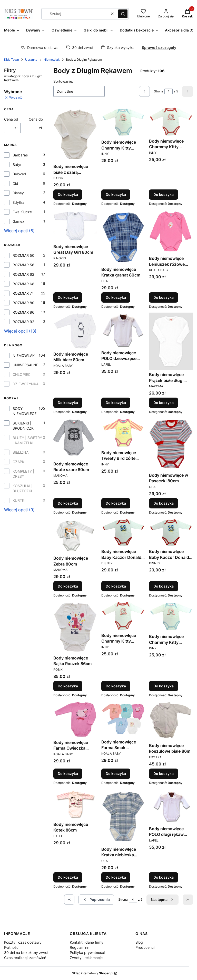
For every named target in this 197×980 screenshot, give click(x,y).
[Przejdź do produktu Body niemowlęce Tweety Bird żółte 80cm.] (123, 433)
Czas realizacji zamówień (25, 958)
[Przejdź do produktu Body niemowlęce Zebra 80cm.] (75, 536)
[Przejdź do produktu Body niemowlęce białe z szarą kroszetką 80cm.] (75, 134)
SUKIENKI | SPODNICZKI (24, 426)
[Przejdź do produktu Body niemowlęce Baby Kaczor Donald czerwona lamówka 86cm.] (171, 532)
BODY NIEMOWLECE (24, 411)
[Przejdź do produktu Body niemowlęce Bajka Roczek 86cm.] (75, 627)
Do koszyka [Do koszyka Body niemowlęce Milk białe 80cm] (68, 403)
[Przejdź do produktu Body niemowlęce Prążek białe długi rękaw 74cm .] (171, 341)
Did (15, 183)
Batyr (17, 164)
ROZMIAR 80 (23, 303)
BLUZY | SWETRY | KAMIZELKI (27, 440)
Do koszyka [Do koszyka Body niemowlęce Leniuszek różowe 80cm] (164, 297)
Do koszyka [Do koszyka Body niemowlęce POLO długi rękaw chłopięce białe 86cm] (164, 877)
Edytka (18, 202)
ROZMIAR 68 (23, 284)
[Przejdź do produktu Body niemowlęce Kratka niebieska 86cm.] (123, 817)
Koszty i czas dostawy (23, 942)
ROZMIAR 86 (23, 312)
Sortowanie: (63, 81)
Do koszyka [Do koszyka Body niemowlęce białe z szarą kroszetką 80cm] (68, 195)
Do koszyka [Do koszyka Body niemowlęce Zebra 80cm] (68, 586)
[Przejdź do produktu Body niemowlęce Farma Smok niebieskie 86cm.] (123, 719)
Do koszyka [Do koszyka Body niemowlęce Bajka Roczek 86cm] (68, 686)
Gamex (18, 221)
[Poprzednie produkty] (96, 900)
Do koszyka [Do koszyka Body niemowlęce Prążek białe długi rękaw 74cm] (164, 403)
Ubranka (31, 60)
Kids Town (12, 60)
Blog (139, 942)
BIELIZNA (21, 452)
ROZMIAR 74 (23, 293)
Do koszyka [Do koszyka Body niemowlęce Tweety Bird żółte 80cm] (116, 503)
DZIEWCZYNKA (26, 384)
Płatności (12, 947)
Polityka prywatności (87, 952)
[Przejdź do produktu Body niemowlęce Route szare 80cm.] (75, 438)
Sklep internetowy (93, 973)
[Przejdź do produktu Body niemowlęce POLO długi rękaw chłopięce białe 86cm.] (171, 806)
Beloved (19, 174)
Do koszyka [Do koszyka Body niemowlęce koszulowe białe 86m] (164, 774)
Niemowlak (52, 60)
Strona (159, 91)
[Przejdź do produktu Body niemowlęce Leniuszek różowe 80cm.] (171, 232)
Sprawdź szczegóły (159, 47)
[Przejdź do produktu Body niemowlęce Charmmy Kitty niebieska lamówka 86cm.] (171, 616)
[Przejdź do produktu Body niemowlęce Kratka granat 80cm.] (123, 237)
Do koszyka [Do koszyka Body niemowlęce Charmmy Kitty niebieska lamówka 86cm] (164, 686)
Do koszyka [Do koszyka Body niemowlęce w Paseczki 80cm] (164, 503)
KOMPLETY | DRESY (23, 474)
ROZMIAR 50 (23, 255)
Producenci (145, 947)
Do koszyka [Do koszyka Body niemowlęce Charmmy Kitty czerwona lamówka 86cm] (116, 686)
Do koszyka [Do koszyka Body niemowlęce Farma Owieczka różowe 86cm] (68, 774)
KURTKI (19, 500)
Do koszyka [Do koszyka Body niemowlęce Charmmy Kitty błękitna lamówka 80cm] (116, 195)
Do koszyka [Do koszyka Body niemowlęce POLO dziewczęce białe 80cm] (116, 403)
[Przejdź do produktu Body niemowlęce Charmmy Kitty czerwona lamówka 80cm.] (171, 122)
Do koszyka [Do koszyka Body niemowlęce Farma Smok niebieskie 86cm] (116, 774)
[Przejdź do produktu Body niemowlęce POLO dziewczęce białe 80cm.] (123, 330)
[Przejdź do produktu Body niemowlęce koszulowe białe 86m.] (171, 721)
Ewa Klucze (22, 212)
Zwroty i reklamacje (86, 958)
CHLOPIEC (22, 374)
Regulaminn (80, 947)
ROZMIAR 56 (23, 265)
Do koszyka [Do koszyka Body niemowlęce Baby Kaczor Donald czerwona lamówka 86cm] (164, 586)
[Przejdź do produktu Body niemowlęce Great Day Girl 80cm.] (75, 226)
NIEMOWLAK (24, 355)
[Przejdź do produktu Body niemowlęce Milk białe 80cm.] (75, 331)
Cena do (36, 119)
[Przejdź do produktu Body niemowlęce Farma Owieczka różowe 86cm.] (75, 719)
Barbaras (20, 155)
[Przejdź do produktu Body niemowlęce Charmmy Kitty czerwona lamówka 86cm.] (123, 616)
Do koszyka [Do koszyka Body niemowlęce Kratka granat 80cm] (116, 297)
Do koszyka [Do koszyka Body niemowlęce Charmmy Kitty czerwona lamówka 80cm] (164, 195)
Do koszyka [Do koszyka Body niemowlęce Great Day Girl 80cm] (68, 297)
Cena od (11, 119)
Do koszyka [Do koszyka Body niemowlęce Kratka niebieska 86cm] (116, 877)
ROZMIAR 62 (23, 274)
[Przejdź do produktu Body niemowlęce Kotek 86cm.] (75, 804)
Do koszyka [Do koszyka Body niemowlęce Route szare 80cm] (68, 503)
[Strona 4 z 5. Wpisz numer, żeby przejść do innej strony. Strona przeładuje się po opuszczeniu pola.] (169, 91)
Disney (18, 193)
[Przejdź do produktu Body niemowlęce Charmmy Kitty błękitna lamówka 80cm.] (123, 122)
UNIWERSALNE (25, 365)
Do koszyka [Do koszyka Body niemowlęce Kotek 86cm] (68, 877)
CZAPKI (19, 462)
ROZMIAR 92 (23, 322)
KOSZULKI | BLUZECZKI (23, 488)
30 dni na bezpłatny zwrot (26, 952)
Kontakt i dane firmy (87, 942)
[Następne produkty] (162, 900)
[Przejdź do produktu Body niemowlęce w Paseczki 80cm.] (171, 444)
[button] (123, 14)
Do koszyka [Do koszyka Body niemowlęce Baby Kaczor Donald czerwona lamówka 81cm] (116, 586)
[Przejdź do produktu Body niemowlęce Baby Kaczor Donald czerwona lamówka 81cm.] (123, 532)
